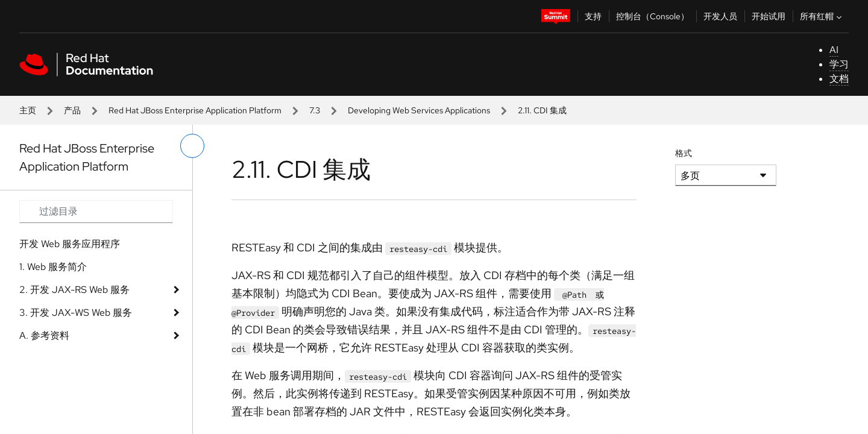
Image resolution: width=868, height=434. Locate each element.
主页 (28, 110)
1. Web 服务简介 (53, 267)
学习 (839, 64)
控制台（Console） (653, 16)
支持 (593, 16)
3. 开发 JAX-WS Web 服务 (76, 313)
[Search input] (96, 212)
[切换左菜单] (192, 146)
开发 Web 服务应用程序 (70, 244)
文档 (839, 79)
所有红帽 (822, 16)
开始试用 (769, 16)
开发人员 (720, 16)
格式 (684, 153)
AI (834, 50)
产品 (72, 110)
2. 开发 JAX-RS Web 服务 (74, 290)
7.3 (315, 110)
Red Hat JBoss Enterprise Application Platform (195, 110)
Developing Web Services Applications (419, 110)
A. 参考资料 (44, 335)
